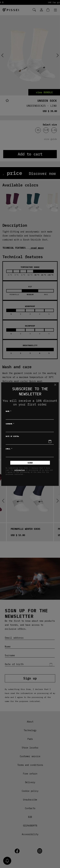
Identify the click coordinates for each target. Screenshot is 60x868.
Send (30, 463)
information (20, 470)
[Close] (55, 385)
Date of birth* (12, 436)
